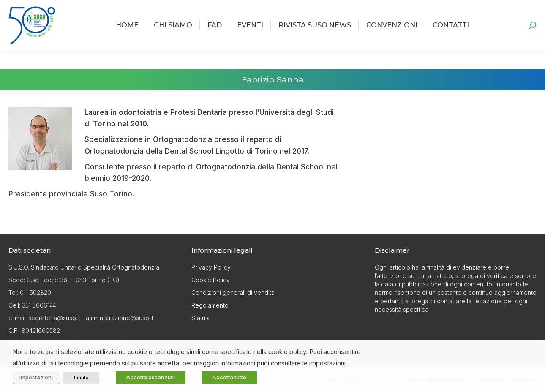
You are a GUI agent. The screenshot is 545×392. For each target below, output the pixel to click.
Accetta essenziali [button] (151, 377)
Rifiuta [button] (81, 378)
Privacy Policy (211, 267)
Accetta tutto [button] (229, 377)
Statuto (201, 318)
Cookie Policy (211, 280)
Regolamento (210, 305)
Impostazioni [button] (36, 377)
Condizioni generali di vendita (233, 293)
